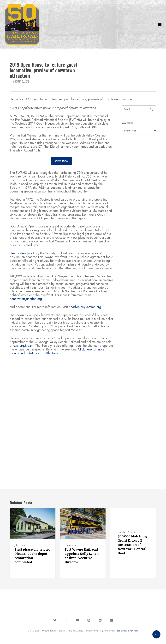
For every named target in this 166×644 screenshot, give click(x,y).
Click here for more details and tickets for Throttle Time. (57, 351)
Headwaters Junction (24, 253)
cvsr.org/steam (23, 346)
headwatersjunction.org (26, 299)
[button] (160, 24)
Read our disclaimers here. (127, 631)
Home (14, 99)
